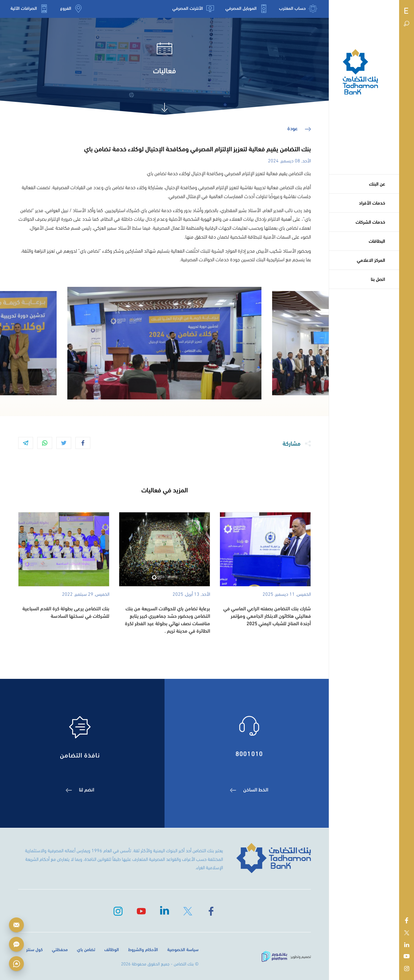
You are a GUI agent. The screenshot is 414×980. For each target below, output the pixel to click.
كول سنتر (34, 949)
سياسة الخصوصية (183, 949)
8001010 (249, 753)
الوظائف (112, 949)
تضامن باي (86, 949)
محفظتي (60, 949)
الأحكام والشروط (143, 949)
